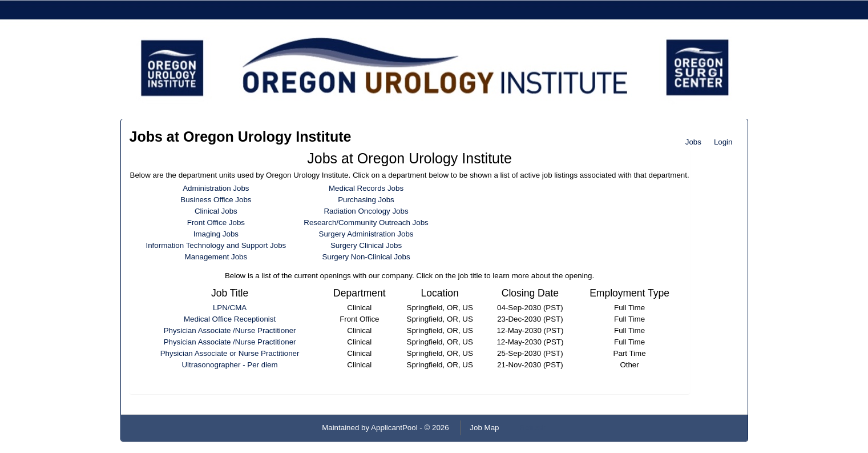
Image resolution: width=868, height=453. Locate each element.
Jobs (693, 142)
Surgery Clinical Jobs (366, 245)
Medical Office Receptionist (230, 319)
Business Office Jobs (216, 200)
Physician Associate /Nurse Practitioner (230, 330)
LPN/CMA (230, 308)
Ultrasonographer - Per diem (229, 365)
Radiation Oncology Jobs (366, 211)
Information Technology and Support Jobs (216, 245)
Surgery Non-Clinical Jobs (366, 257)
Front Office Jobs (216, 223)
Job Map (484, 428)
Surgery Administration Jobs (366, 234)
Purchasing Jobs (366, 200)
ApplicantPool (394, 428)
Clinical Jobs (216, 211)
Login (723, 142)
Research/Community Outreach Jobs (366, 223)
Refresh (533, 428)
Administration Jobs (216, 188)
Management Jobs (216, 257)
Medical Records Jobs (366, 188)
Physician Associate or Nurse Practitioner (230, 353)
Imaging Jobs (216, 234)
